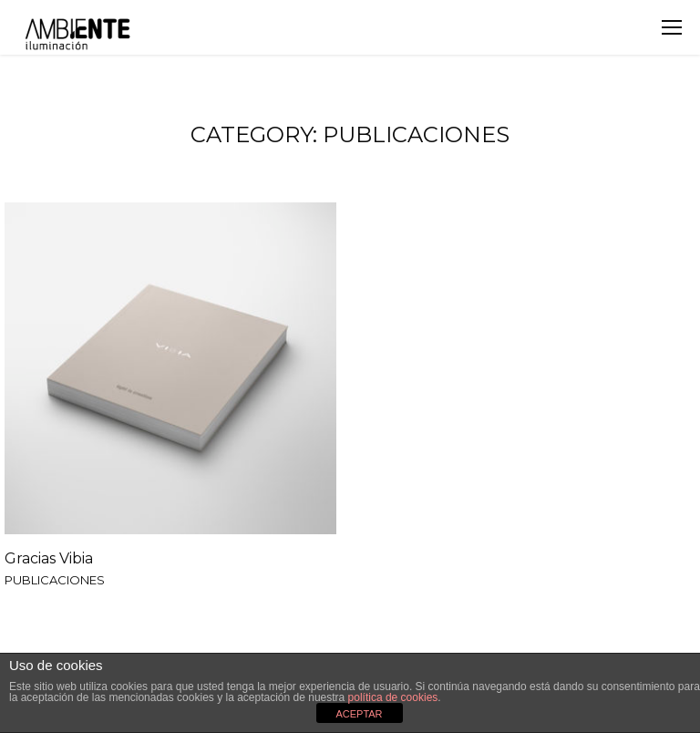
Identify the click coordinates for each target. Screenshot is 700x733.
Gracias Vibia (49, 558)
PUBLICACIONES (55, 581)
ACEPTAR (359, 714)
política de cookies (393, 697)
